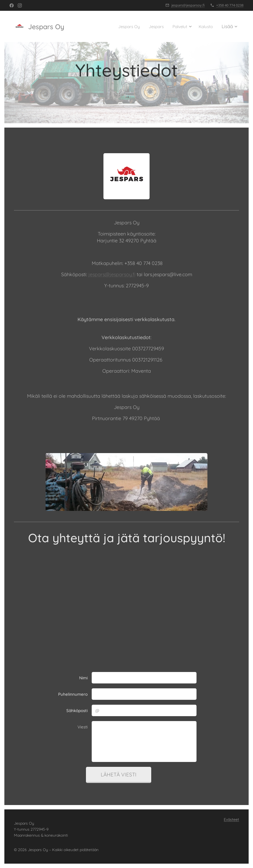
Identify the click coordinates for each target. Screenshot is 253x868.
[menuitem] (123, 26)
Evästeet (231, 819)
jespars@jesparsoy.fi (188, 5)
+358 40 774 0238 (230, 5)
